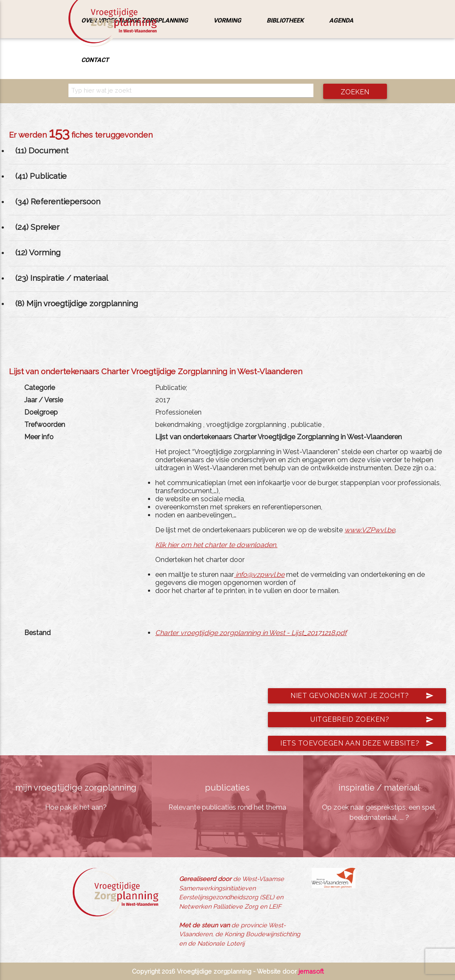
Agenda (341, 20)
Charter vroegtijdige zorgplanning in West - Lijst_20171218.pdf (251, 633)
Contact (95, 60)
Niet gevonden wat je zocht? (362, 696)
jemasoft (311, 971)
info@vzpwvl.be (259, 575)
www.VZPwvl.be (370, 530)
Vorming (227, 20)
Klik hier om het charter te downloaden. (216, 545)
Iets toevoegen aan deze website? (357, 743)
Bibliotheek (285, 20)
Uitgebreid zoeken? (372, 720)
